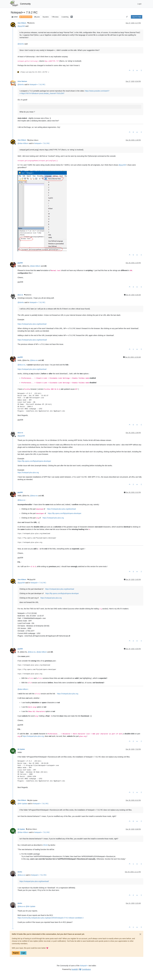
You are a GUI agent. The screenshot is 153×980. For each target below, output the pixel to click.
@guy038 (31, 580)
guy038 (20, 263)
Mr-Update (21, 749)
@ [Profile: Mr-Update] (22, 804)
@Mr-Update (32, 800)
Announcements (26, 17)
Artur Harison (22, 81)
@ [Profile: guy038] (21, 26)
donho (20, 872)
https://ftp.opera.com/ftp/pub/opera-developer (34, 461)
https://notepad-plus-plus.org (28, 472)
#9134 (45, 845)
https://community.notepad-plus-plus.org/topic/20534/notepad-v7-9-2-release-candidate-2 (51, 918)
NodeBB (75, 969)
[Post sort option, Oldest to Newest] (127, 17)
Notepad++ (84, 966)
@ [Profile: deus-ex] (34, 360)
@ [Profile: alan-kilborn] (35, 266)
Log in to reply (137, 17)
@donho (31, 23)
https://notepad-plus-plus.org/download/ (32, 340)
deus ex (20, 295)
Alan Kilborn (22, 23)
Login (23, 953)
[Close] (140, 934)
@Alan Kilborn (33, 140)
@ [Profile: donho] (21, 44)
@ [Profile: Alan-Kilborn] (23, 143)
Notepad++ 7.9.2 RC (37, 85)
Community (25, 4)
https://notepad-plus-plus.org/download (32, 324)
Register (16, 953)
